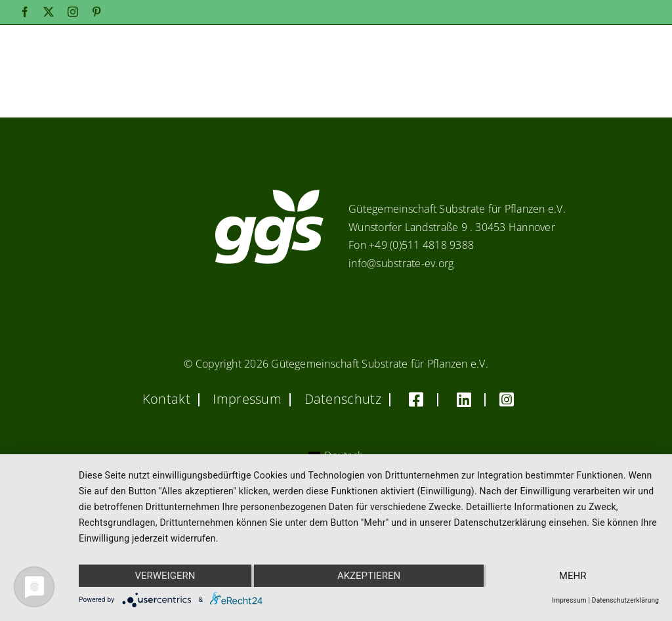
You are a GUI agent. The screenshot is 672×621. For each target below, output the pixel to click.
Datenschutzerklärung (625, 600)
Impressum (569, 600)
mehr (573, 576)
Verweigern (165, 576)
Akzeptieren (369, 576)
